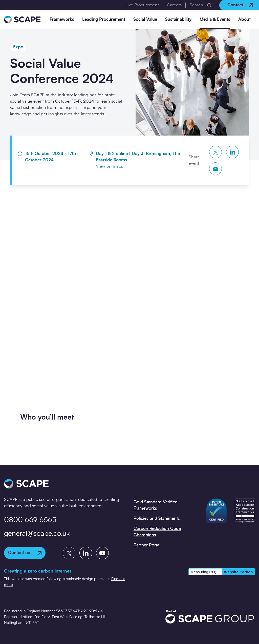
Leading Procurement (104, 19)
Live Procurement (142, 5)
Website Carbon (239, 572)
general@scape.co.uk (37, 534)
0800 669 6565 (30, 520)
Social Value (145, 19)
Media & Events (215, 19)
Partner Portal (147, 545)
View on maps (109, 166)
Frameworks (62, 19)
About (244, 19)
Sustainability (178, 19)
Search (196, 5)
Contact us (25, 553)
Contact (240, 5)
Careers (174, 5)
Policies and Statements (157, 518)
